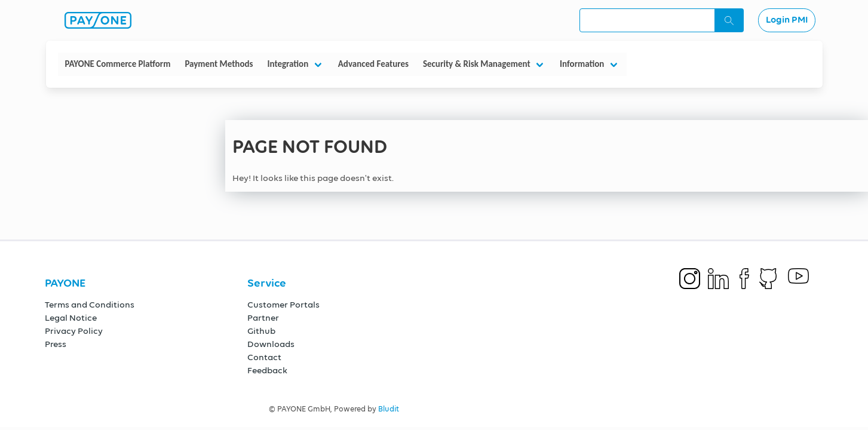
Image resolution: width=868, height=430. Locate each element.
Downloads (271, 344)
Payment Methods (219, 64)
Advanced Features (373, 64)
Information (582, 64)
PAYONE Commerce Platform (118, 64)
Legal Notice (71, 318)
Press (56, 344)
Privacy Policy (74, 331)
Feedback (267, 371)
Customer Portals (283, 305)
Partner (263, 318)
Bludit (389, 409)
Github (261, 331)
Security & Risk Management (477, 64)
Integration (288, 64)
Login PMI (787, 20)
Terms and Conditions (90, 305)
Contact (264, 357)
